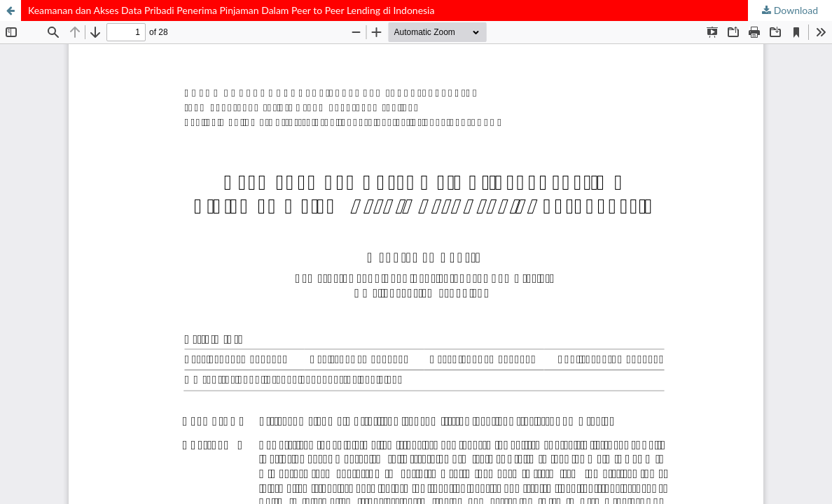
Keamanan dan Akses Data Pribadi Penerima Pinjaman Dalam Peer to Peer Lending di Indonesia (231, 10)
